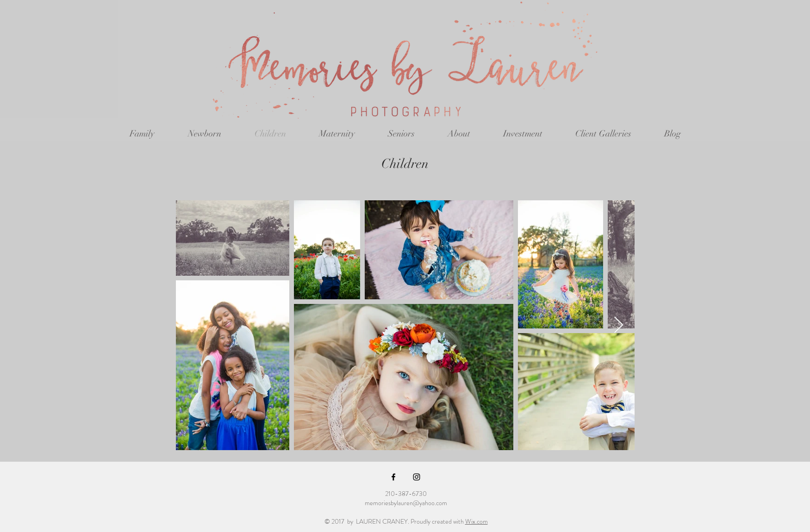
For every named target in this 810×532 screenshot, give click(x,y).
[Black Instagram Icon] (417, 477)
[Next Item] (619, 325)
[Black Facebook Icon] (393, 477)
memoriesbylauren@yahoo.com (406, 503)
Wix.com (477, 521)
